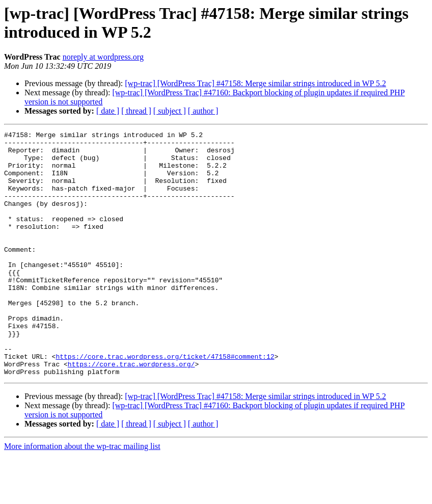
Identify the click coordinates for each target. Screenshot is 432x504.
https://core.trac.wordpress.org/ (131, 411)
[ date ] (108, 111)
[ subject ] (170, 111)
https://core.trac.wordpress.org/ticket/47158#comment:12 (165, 402)
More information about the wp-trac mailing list (82, 495)
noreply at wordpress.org (103, 57)
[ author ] (203, 111)
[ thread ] (136, 111)
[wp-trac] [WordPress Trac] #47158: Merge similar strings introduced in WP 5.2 (255, 83)
